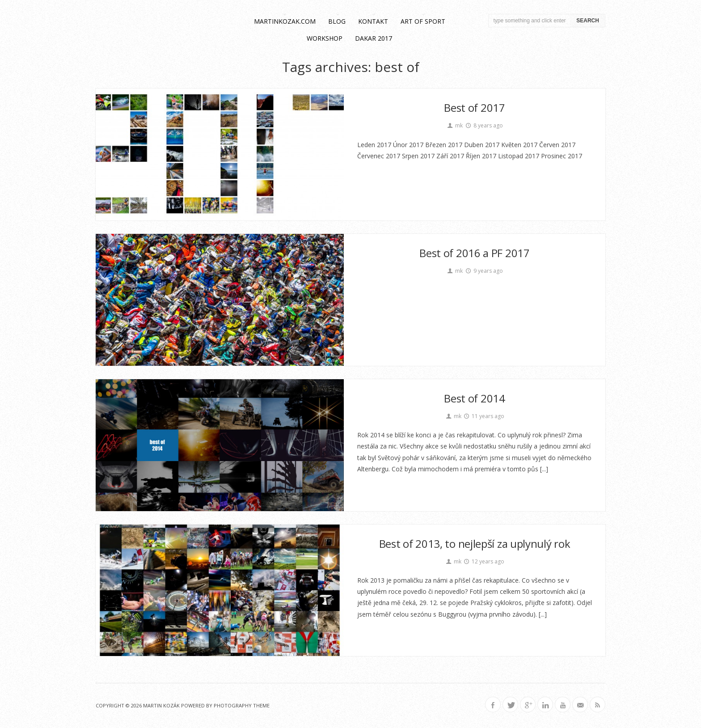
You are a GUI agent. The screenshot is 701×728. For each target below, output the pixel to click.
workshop (325, 38)
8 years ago (484, 125)
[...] (543, 469)
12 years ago (484, 561)
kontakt (373, 21)
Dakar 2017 (374, 38)
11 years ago (484, 416)
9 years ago (484, 271)
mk (454, 125)
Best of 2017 (474, 108)
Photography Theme (242, 705)
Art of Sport (423, 21)
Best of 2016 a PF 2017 (474, 253)
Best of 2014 (474, 398)
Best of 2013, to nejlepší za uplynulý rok (475, 544)
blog (337, 21)
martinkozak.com (285, 21)
